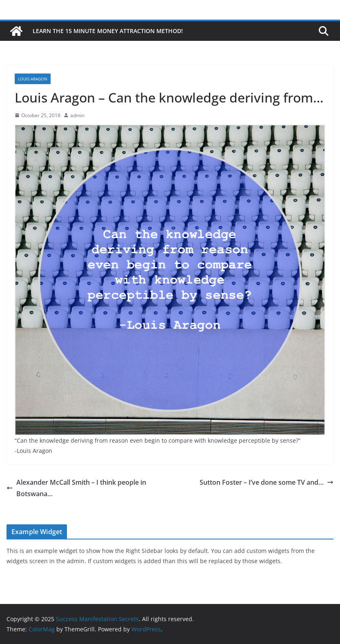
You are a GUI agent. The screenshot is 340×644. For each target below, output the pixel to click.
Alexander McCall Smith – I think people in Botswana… (76, 488)
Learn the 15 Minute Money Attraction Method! (108, 31)
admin (77, 115)
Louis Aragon (33, 79)
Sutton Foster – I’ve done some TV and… (267, 482)
